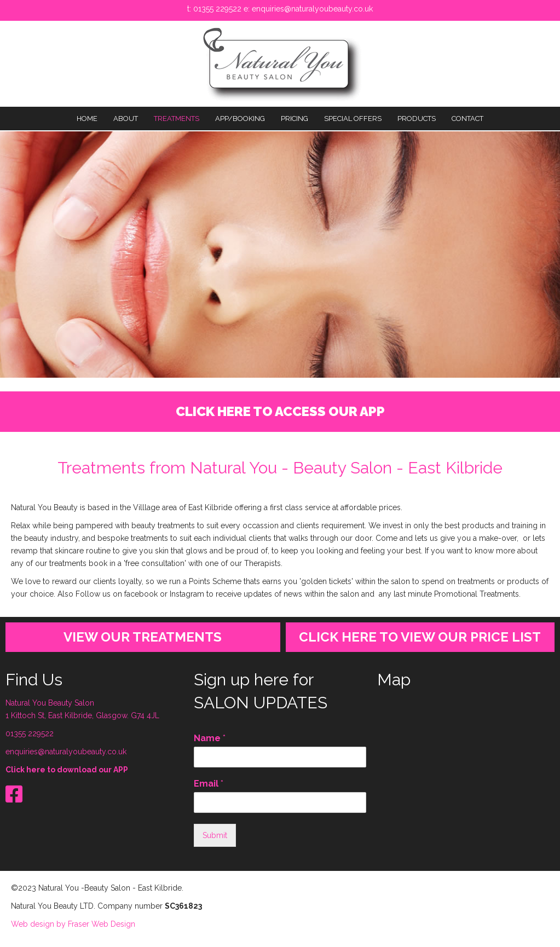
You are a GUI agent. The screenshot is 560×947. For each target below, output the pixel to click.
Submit (215, 835)
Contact (467, 119)
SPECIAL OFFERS (353, 119)
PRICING (295, 119)
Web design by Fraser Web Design (73, 924)
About (126, 119)
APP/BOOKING (240, 119)
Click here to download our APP (67, 770)
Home (87, 119)
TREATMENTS (177, 119)
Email (209, 784)
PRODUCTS (417, 119)
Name (210, 738)
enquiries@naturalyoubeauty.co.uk (312, 9)
